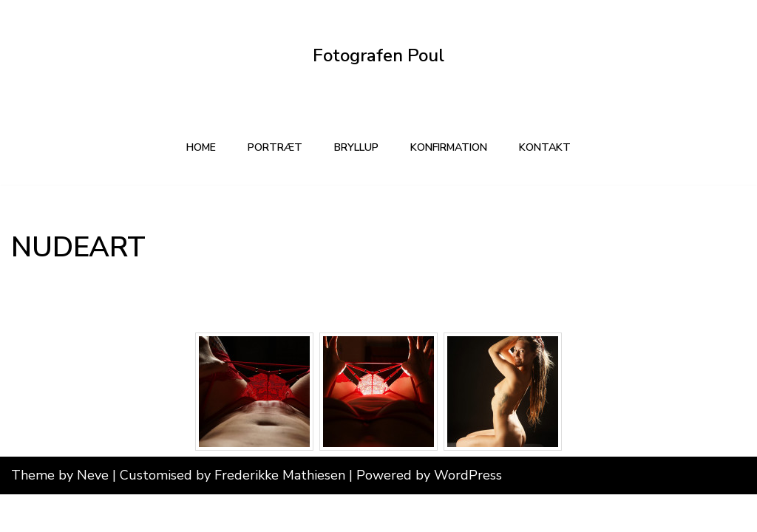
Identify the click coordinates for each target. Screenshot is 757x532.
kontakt (553, 148)
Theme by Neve (60, 513)
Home (193, 148)
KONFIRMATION (452, 148)
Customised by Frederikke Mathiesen (234, 513)
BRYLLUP (354, 148)
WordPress (468, 513)
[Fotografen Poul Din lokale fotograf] (378, 56)
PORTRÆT (269, 148)
